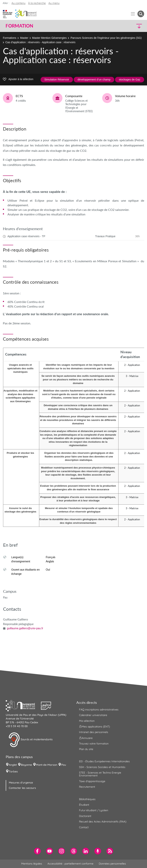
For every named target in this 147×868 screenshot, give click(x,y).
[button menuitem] (141, 14)
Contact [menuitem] (84, 827)
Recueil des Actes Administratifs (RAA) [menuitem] (103, 822)
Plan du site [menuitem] (86, 749)
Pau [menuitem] (64, 765)
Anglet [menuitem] (13, 765)
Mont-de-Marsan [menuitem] (47, 765)
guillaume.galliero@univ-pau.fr (25, 628)
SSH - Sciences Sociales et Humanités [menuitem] (102, 767)
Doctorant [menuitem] (85, 816)
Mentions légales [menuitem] (32, 864)
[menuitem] (37, 851)
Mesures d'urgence (21, 783)
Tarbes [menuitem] (13, 771)
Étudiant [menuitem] (84, 805)
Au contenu (18, 3)
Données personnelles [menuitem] (112, 864)
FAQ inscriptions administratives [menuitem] (99, 710)
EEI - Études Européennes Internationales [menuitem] (104, 761)
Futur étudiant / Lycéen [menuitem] (94, 810)
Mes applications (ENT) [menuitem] (94, 727)
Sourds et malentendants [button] (31, 740)
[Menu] (133, 14)
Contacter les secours (22, 788)
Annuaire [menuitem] (86, 738)
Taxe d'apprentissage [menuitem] (92, 781)
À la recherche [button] (37, 3)
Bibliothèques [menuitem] (87, 799)
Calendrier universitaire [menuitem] (93, 715)
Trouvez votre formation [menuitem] (94, 744)
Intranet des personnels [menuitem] (94, 732)
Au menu (54, 3)
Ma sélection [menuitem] (87, 721)
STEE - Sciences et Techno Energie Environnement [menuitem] (100, 774)
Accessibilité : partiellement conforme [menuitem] (70, 864)
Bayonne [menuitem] (26, 765)
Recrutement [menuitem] (87, 787)
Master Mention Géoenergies (49, 38)
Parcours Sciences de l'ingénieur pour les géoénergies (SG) (106, 38)
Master (24, 38)
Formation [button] (19, 26)
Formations (10, 38)
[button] (127, 26)
